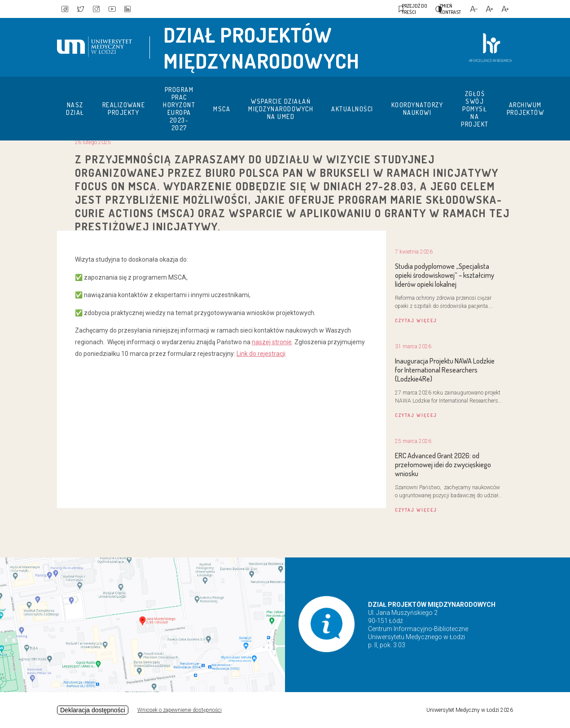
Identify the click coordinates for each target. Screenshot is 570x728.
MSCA (222, 109)
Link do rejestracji (261, 354)
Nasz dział (75, 109)
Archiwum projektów (526, 109)
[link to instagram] (102, 9)
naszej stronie (272, 342)
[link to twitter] (84, 9)
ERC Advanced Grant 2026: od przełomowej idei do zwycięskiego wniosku (443, 465)
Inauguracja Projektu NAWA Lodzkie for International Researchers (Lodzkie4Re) (445, 370)
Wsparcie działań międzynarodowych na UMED (281, 109)
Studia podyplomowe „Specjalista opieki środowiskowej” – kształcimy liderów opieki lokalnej (445, 275)
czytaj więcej (416, 320)
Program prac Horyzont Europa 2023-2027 (179, 109)
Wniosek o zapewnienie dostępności (180, 710)
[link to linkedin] (138, 9)
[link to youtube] (120, 9)
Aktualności (352, 109)
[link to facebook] (66, 9)
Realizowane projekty (124, 109)
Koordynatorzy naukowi (417, 109)
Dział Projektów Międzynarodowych (261, 48)
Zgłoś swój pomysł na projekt (475, 109)
